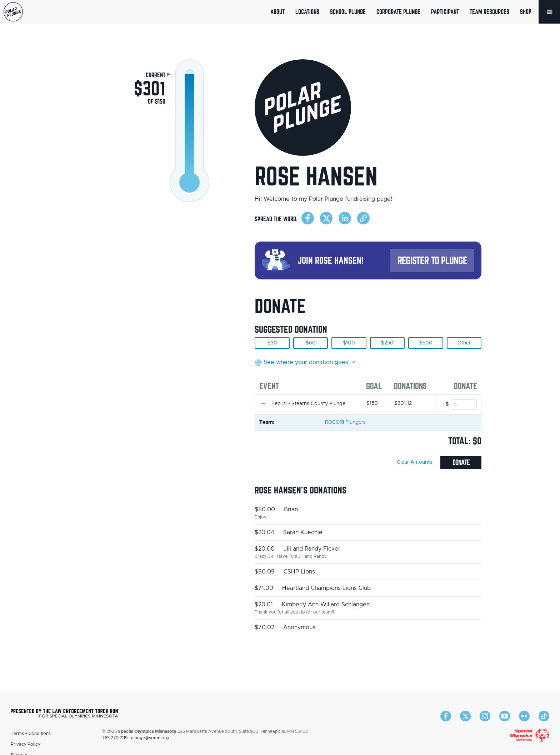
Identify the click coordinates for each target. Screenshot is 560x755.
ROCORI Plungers (345, 422)
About (277, 12)
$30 (272, 343)
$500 (426, 343)
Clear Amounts (414, 462)
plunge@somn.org (150, 738)
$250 (387, 343)
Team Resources (489, 12)
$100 (349, 343)
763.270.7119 (115, 738)
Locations (307, 12)
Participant (445, 12)
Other (464, 343)
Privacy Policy (26, 744)
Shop (526, 12)
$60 (311, 343)
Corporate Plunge (398, 12)
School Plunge (348, 12)
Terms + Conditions (31, 734)
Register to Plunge (432, 260)
